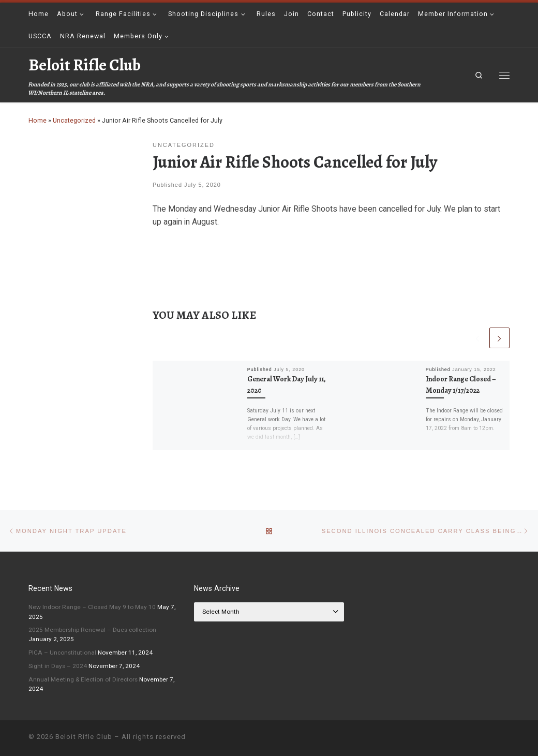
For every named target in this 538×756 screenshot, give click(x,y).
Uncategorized (74, 120)
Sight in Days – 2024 (58, 666)
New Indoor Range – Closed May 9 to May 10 (92, 607)
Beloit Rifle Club (84, 737)
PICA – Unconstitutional (62, 653)
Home (38, 120)
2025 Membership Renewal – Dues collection (92, 630)
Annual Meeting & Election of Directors (83, 679)
